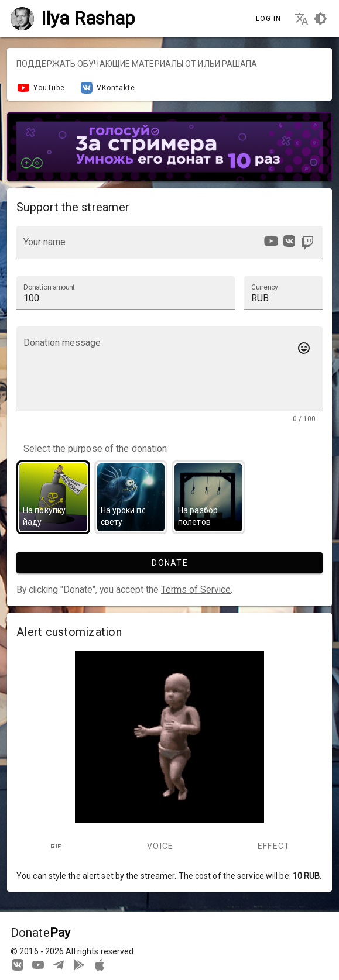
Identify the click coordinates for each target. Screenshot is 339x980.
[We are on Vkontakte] (18, 964)
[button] (283, 293)
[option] (271, 241)
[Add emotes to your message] (304, 348)
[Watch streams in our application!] (100, 964)
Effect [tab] (274, 846)
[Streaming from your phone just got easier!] (79, 964)
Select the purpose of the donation (95, 449)
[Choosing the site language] (302, 19)
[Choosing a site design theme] (320, 19)
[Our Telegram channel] (59, 964)
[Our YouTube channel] (38, 964)
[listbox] (288, 243)
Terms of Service (196, 589)
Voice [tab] (160, 846)
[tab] (56, 846)
